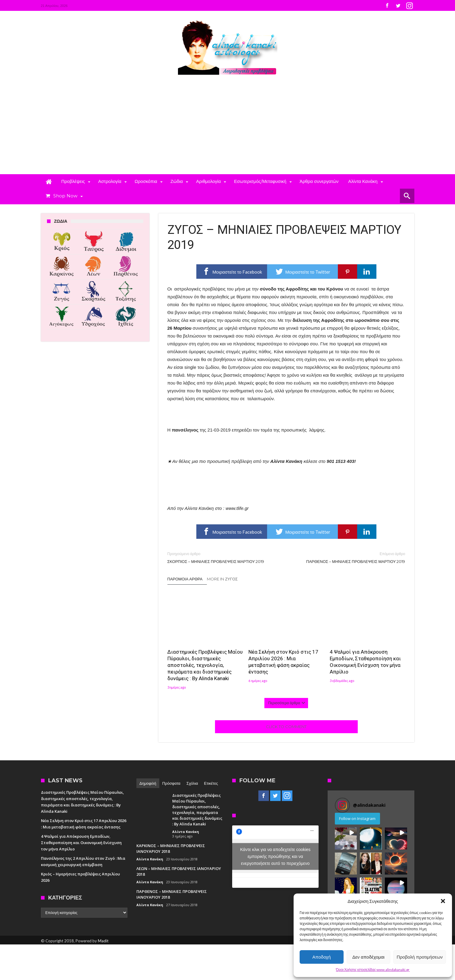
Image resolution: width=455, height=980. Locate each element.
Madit (103, 941)
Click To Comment (286, 727)
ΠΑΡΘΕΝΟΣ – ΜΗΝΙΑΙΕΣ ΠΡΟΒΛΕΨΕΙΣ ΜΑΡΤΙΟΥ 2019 (350, 557)
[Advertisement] (228, 129)
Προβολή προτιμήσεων (420, 957)
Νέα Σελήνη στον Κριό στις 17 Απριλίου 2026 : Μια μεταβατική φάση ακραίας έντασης (283, 662)
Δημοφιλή (148, 783)
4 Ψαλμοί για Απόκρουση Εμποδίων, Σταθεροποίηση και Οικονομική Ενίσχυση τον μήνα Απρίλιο (365, 662)
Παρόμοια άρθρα (185, 579)
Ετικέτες (211, 783)
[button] (443, 901)
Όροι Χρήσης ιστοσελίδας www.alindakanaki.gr (373, 970)
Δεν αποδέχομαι (368, 957)
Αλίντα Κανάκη (186, 832)
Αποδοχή (321, 957)
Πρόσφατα (171, 783)
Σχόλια (192, 783)
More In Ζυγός (222, 579)
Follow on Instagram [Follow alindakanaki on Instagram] (357, 818)
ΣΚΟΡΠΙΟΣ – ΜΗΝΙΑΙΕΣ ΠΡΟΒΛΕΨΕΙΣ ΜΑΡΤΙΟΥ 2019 (222, 557)
